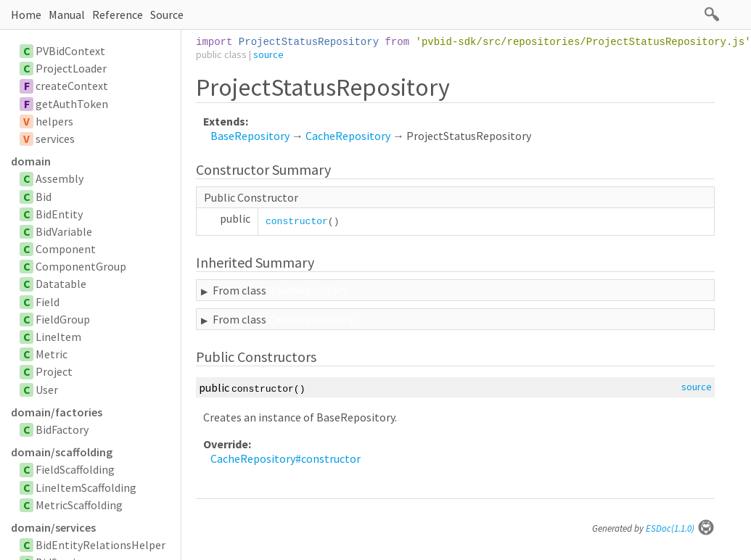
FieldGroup (63, 319)
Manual (67, 15)
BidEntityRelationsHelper (100, 545)
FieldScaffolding (75, 469)
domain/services (53, 527)
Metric (52, 354)
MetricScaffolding (79, 505)
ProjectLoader (71, 68)
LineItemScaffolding (86, 487)
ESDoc (680, 528)
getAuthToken (72, 104)
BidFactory (62, 429)
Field (48, 302)
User (47, 390)
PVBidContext (70, 51)
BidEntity (59, 214)
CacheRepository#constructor (286, 458)
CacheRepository (348, 136)
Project (54, 371)
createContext (72, 86)
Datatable (61, 284)
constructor (297, 222)
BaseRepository (250, 136)
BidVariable (64, 231)
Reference (118, 15)
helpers (54, 121)
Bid (44, 197)
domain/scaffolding (62, 452)
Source (167, 15)
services (55, 139)
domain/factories (57, 412)
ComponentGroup (81, 266)
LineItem (58, 337)
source (268, 54)
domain (31, 161)
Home (26, 15)
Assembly (59, 178)
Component (66, 249)
